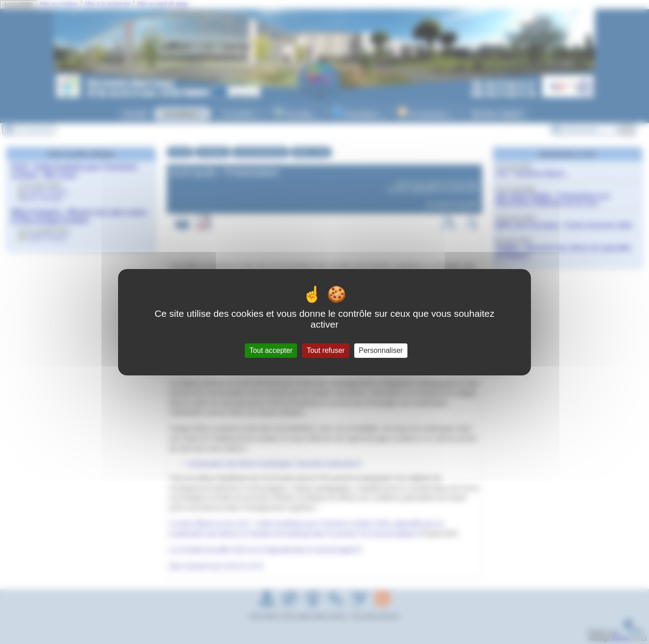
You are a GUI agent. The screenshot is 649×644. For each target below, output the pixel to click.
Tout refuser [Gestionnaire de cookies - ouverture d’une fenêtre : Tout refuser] (325, 350)
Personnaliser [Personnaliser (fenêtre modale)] (381, 350)
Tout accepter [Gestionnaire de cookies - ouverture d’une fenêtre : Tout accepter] (271, 350)
